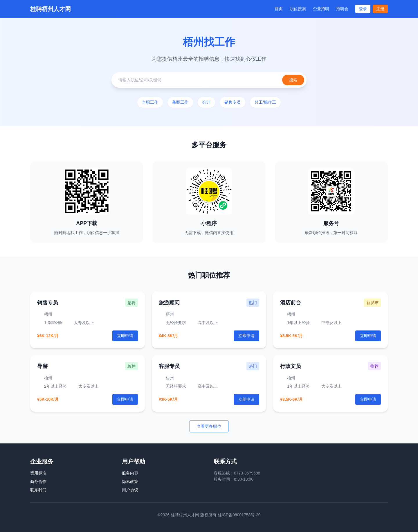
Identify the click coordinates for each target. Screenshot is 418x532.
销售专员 (233, 102)
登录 (363, 9)
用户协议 (130, 490)
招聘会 (342, 9)
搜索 (293, 80)
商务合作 (38, 481)
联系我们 (38, 490)
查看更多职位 (209, 426)
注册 (380, 9)
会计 (206, 102)
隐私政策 (130, 481)
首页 (279, 9)
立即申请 (246, 336)
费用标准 (38, 473)
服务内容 (130, 473)
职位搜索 (298, 9)
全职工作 (150, 102)
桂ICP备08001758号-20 (239, 515)
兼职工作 (180, 102)
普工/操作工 (265, 102)
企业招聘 (321, 9)
